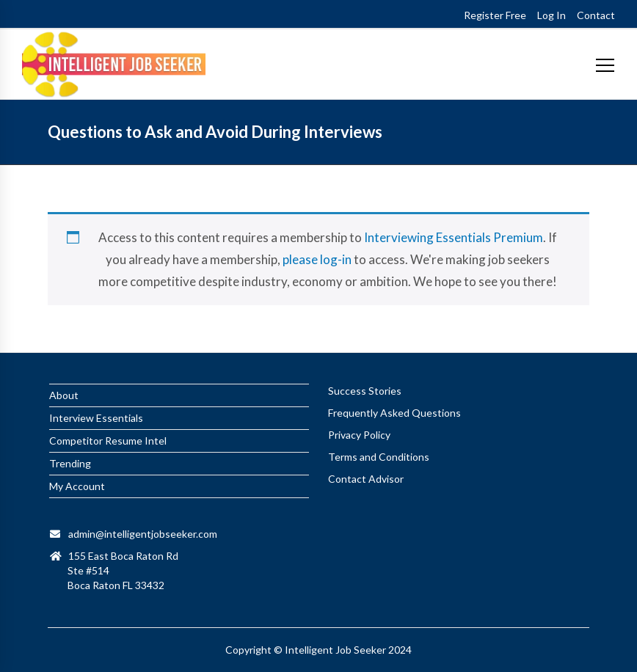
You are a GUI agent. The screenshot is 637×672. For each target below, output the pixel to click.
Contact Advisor (366, 479)
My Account (77, 486)
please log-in (317, 259)
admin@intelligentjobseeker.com (143, 534)
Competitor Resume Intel (108, 441)
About (64, 395)
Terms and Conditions (379, 457)
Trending (70, 463)
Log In (552, 15)
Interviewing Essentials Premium (454, 237)
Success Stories (365, 391)
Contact (596, 15)
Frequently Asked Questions (394, 413)
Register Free (495, 15)
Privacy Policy (359, 435)
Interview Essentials (96, 418)
